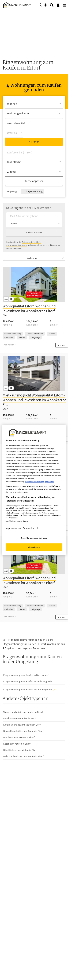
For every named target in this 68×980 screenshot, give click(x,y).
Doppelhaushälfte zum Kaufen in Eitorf (23, 731)
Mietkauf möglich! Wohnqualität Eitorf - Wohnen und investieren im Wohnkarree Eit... (34, 400)
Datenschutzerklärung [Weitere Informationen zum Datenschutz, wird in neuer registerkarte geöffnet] (34, 481)
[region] (34, 490)
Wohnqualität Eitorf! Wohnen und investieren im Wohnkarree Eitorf (29, 308)
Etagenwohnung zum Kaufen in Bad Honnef (26, 675)
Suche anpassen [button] (34, 181)
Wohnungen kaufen (19, 113)
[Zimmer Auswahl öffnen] (34, 172)
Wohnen (12, 104)
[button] (62, 345)
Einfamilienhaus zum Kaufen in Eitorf (22, 725)
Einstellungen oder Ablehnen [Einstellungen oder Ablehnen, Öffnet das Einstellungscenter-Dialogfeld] (34, 538)
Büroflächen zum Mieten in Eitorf (20, 750)
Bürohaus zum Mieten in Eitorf (19, 737)
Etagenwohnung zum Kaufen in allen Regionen (28, 689)
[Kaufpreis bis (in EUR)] (34, 152)
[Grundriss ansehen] (11, 299)
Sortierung (32, 258)
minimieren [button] (10, 345)
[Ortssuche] (34, 123)
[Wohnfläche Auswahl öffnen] (34, 162)
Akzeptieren (34, 547)
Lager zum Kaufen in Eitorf (17, 744)
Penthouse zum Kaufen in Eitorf (20, 718)
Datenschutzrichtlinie (31, 242)
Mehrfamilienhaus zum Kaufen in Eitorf (23, 756)
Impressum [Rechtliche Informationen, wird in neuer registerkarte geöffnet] (49, 481)
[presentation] (64, 4)
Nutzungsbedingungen (16, 245)
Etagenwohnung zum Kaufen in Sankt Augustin (28, 681)
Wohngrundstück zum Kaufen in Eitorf (23, 712)
